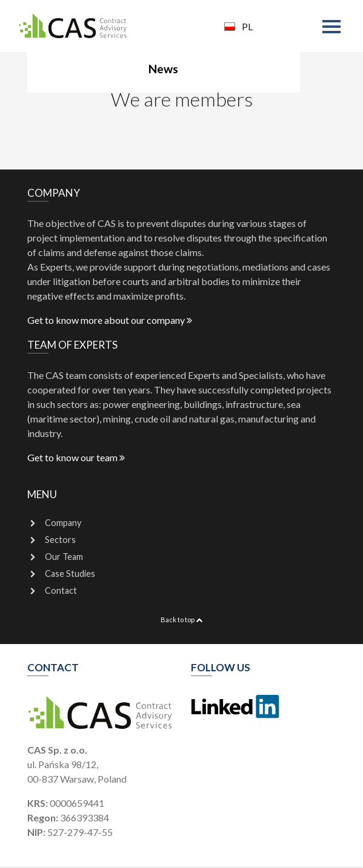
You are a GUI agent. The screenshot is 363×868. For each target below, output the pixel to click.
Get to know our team (76, 457)
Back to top (181, 620)
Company (63, 523)
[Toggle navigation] (334, 28)
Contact (61, 590)
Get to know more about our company (110, 320)
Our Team (64, 557)
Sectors (60, 540)
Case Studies (70, 574)
